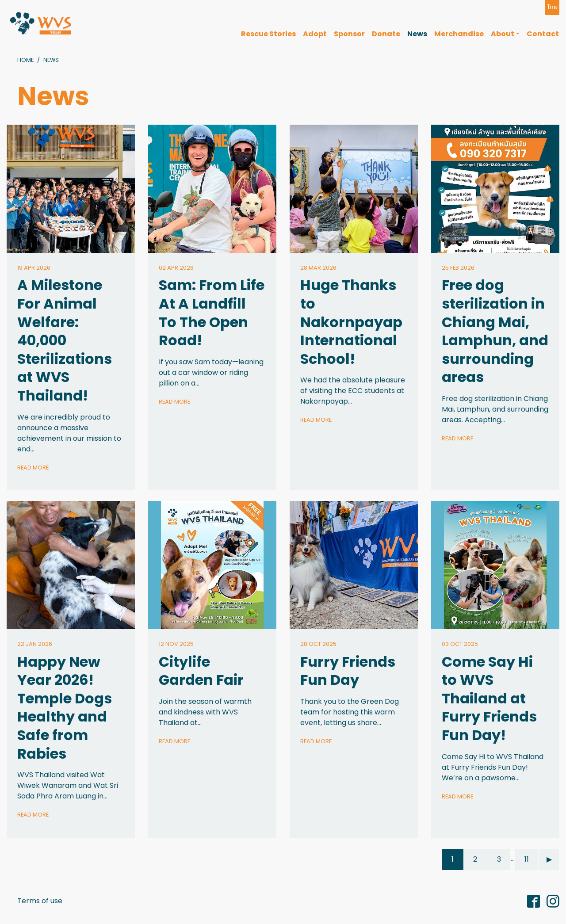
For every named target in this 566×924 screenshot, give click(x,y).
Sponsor (349, 34)
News (417, 34)
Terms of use (40, 901)
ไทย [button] (553, 7)
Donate (386, 34)
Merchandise (459, 34)
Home (25, 60)
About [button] (503, 34)
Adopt (315, 34)
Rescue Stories (268, 34)
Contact (543, 34)
